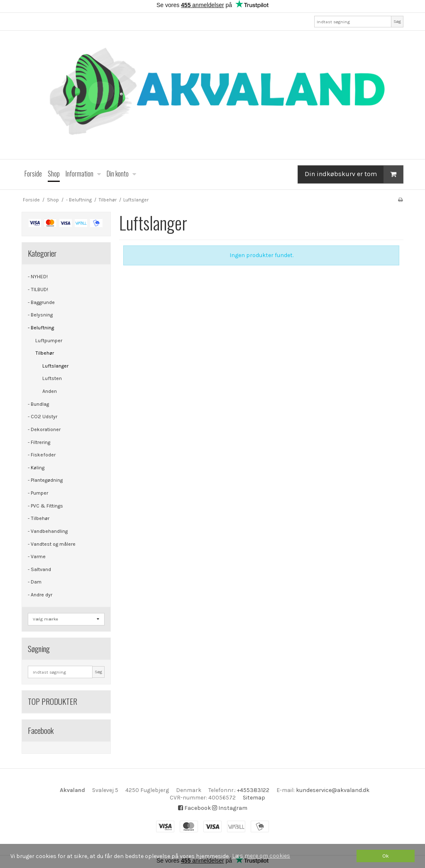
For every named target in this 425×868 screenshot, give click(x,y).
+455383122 (253, 790)
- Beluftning (41, 328)
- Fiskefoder (42, 455)
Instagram (230, 808)
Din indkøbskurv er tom (354, 174)
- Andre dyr (40, 595)
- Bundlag (38, 404)
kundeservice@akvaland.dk (333, 790)
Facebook (194, 808)
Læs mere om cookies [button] (261, 856)
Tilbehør (45, 353)
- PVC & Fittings (45, 506)
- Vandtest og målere (52, 544)
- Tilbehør (39, 518)
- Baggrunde (41, 302)
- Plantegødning (45, 480)
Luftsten (52, 378)
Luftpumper (49, 341)
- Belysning (40, 315)
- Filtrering (39, 442)
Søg (397, 21)
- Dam (35, 582)
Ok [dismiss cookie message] (386, 856)
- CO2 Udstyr (43, 417)
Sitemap (254, 798)
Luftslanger (55, 366)
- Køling (36, 468)
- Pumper (38, 493)
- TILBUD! (38, 289)
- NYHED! (38, 277)
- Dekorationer (44, 429)
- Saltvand (39, 569)
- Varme (37, 557)
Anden (50, 391)
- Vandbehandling (48, 531)
